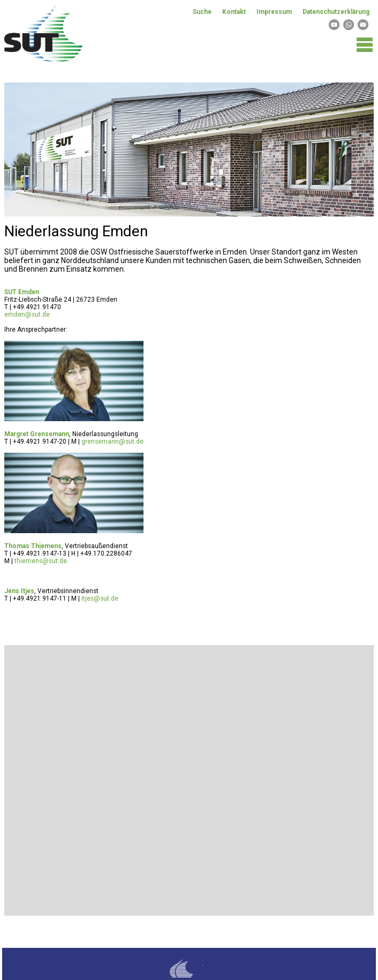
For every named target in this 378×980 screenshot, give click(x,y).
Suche (202, 12)
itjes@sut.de (100, 599)
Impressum (274, 12)
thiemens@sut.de (41, 561)
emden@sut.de (27, 315)
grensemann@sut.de (112, 442)
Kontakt (234, 12)
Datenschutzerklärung (336, 12)
